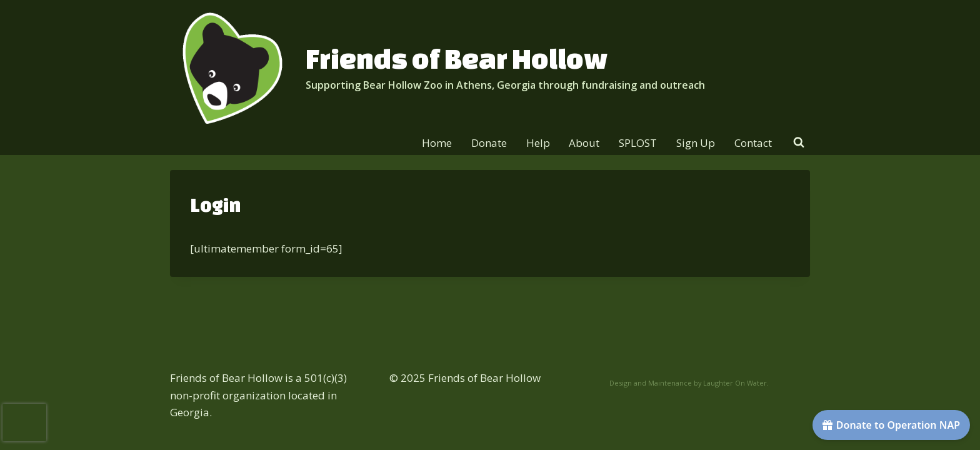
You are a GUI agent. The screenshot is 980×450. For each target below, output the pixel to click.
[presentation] (24, 422)
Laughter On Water (735, 383)
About (584, 143)
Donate (489, 143)
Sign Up (696, 143)
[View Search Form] (799, 142)
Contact (753, 143)
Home (437, 143)
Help (538, 143)
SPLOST (638, 143)
